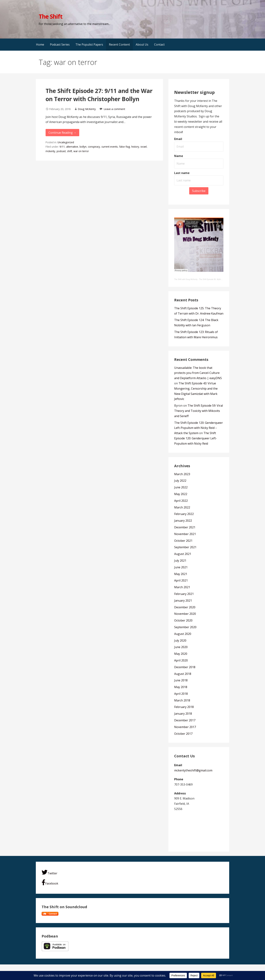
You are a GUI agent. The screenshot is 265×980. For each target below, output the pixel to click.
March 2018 (182, 700)
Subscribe (199, 191)
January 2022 (183, 521)
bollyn (83, 147)
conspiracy (94, 147)
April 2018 (181, 694)
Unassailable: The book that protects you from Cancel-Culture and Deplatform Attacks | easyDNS (198, 373)
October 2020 (183, 620)
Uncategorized (66, 142)
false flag (125, 147)
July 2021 (180, 561)
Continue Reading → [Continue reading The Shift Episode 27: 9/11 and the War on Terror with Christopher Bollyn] (62, 133)
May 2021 (181, 574)
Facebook (50, 882)
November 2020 (185, 614)
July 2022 (180, 481)
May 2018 (181, 687)
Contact (159, 44)
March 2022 (182, 507)
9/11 (62, 147)
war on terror (81, 151)
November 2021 (185, 534)
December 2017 (185, 720)
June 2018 (181, 680)
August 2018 (183, 674)
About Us (142, 44)
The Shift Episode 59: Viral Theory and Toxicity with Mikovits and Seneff (199, 411)
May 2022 (181, 494)
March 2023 (182, 474)
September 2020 (185, 627)
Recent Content (119, 44)
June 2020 (181, 647)
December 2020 (185, 607)
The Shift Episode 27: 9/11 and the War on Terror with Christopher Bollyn (99, 95)
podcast (61, 151)
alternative (72, 147)
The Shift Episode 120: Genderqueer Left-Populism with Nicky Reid (196, 438)
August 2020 (183, 634)
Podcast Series (60, 44)
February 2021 (184, 594)
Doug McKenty (87, 109)
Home (40, 44)
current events (110, 147)
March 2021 (182, 587)
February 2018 (184, 707)
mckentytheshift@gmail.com (193, 770)
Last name (182, 173)
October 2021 (183, 541)
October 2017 (183, 734)
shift (70, 151)
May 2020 (181, 654)
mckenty (50, 151)
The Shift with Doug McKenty (186, 279)
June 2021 (181, 567)
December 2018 (185, 667)
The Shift (51, 16)
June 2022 (181, 487)
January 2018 (183, 714)
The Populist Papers (89, 44)
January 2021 (183, 601)
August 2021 (183, 554)
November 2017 (185, 727)
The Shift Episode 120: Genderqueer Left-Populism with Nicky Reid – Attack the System (199, 428)
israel (144, 147)
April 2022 (181, 501)
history (135, 147)
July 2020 (180, 640)
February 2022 (184, 514)
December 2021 (185, 527)
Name (179, 156)
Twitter (49, 872)
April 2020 (181, 660)
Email (178, 139)
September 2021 (185, 547)
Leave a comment (114, 109)
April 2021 (181, 580)
